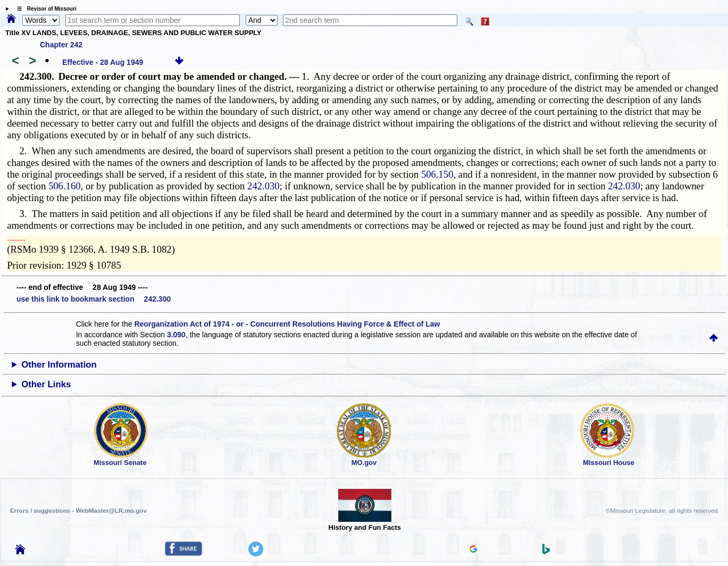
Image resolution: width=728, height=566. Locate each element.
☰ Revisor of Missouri (44, 9)
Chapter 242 (61, 45)
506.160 (65, 186)
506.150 (437, 174)
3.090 (176, 335)
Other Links (46, 384)
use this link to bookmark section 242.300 (94, 299)
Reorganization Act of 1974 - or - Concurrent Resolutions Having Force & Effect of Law (287, 324)
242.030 (263, 186)
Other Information (59, 365)
